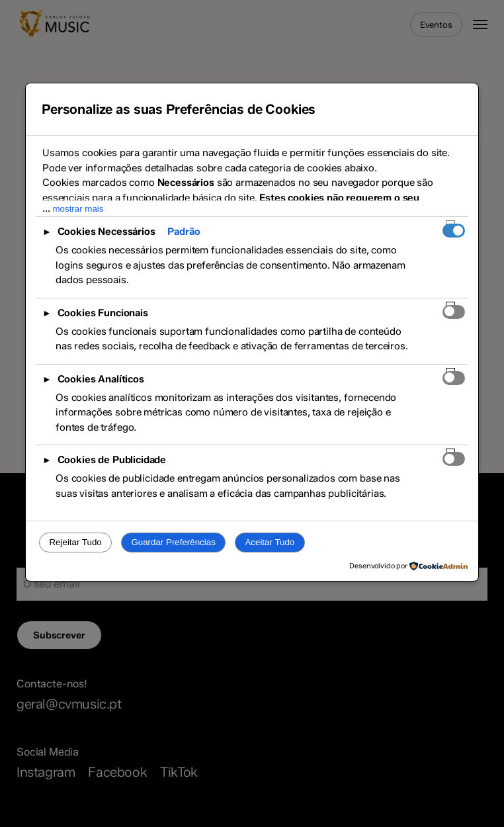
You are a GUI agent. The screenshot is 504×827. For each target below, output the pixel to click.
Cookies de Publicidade (112, 460)
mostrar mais (78, 209)
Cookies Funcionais (103, 313)
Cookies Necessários (106, 232)
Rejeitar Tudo (75, 542)
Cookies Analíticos (101, 379)
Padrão (184, 232)
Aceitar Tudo (270, 542)
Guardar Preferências (173, 542)
